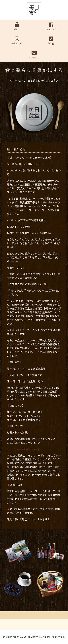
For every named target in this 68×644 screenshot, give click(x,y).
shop (17, 27)
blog (51, 41)
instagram (17, 41)
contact (34, 55)
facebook (51, 27)
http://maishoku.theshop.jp (24, 449)
